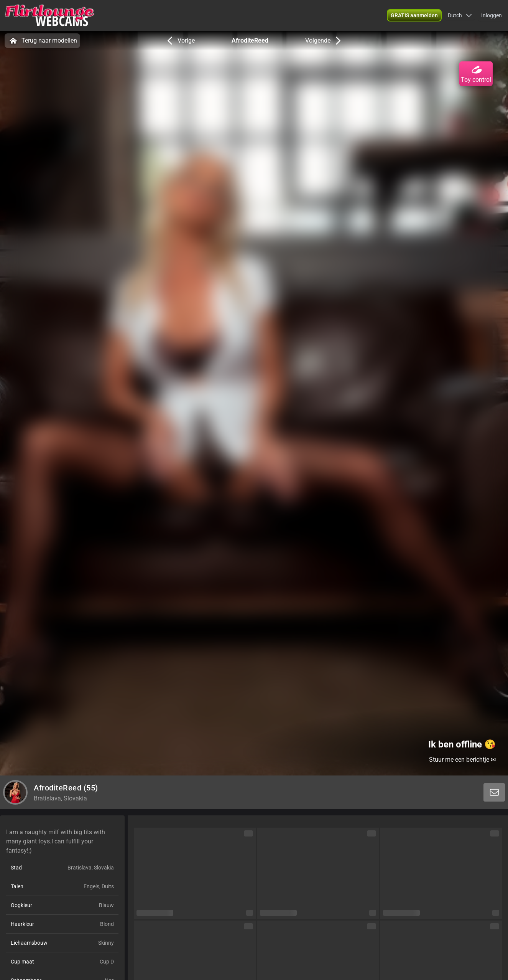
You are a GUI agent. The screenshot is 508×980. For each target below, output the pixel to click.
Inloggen (492, 15)
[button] (460, 15)
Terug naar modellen (42, 41)
